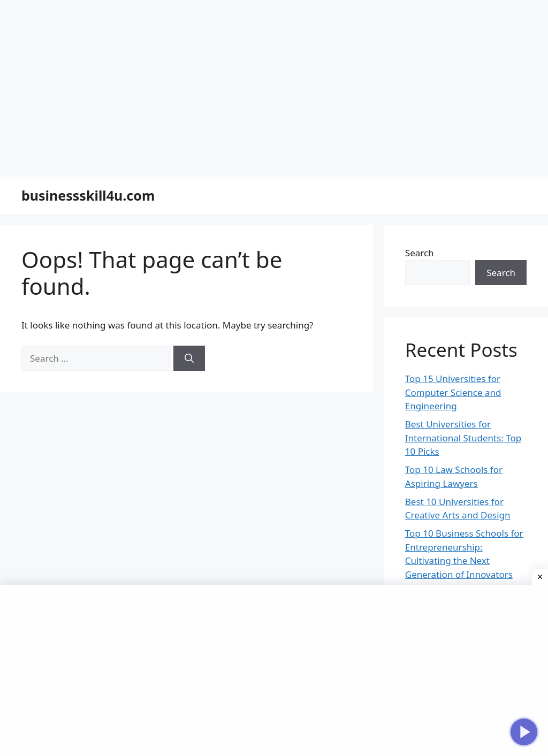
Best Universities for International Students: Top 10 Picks (463, 421)
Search (420, 236)
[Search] (189, 342)
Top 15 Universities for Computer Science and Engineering (453, 376)
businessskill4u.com (88, 179)
